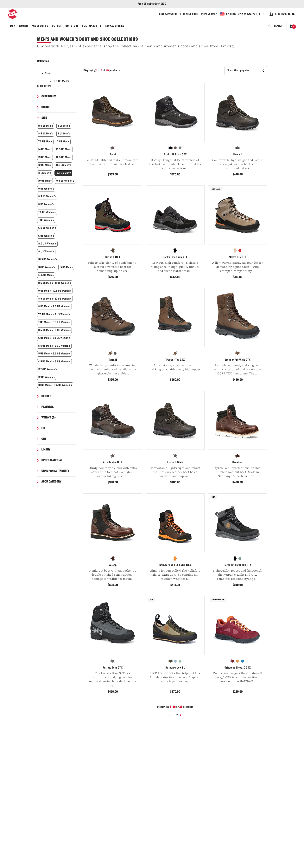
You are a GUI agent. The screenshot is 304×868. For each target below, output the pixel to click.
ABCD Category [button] (51, 482)
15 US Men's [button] (66, 267)
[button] (291, 26)
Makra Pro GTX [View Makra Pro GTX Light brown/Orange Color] (238, 257)
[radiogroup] (113, 148)
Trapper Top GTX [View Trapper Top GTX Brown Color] (175, 360)
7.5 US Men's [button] (45, 142)
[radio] (113, 148)
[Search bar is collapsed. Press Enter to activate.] (276, 26)
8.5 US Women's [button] (47, 196)
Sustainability (92, 26)
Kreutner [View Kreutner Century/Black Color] (238, 463)
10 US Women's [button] (47, 267)
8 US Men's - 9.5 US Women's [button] (55, 306)
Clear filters (44, 86)
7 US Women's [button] (46, 220)
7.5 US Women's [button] (47, 212)
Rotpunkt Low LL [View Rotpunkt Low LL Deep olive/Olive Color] (175, 668)
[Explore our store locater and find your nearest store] (209, 14)
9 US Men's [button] (64, 126)
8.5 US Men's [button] (46, 134)
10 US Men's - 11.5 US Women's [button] (55, 385)
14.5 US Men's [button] (46, 275)
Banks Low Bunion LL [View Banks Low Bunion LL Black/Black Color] (175, 257)
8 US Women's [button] (46, 204)
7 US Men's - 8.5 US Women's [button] (54, 322)
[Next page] (181, 715)
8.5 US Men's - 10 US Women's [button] (55, 299)
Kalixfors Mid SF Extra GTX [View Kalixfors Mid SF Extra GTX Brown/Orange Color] (175, 565)
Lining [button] (46, 450)
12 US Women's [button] (47, 377)
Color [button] (46, 107)
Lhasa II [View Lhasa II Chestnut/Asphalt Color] (238, 155)
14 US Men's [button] (45, 149)
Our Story (72, 26)
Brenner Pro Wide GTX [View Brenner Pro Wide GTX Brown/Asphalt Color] (237, 360)
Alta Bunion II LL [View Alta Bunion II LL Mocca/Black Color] (113, 463)
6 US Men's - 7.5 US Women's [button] (54, 338)
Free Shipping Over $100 (152, 4)
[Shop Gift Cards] (168, 14)
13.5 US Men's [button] (64, 149)
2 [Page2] (177, 716)
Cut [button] (44, 439)
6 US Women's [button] (46, 236)
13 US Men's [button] (45, 157)
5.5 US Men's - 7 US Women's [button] (54, 346)
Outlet (57, 26)
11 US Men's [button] (45, 173)
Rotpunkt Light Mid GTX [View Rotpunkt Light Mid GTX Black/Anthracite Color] (237, 565)
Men (13, 26)
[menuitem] (13, 26)
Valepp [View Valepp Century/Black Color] (113, 565)
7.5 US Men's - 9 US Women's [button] (54, 314)
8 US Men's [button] (64, 134)
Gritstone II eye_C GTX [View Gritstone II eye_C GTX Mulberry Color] (238, 668)
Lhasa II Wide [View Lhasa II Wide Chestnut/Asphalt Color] (175, 463)
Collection (43, 61)
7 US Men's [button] (63, 142)
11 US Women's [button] (46, 252)
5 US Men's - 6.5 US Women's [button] (54, 354)
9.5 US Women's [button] (65, 181)
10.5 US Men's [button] (63, 173)
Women (23, 26)
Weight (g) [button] (49, 418)
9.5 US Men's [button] (46, 126)
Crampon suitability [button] (55, 471)
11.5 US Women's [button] (47, 244)
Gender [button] (46, 396)
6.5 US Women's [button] (47, 228)
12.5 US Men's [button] (64, 157)
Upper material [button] (52, 460)
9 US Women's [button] (46, 189)
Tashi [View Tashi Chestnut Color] (113, 155)
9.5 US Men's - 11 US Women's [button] (55, 283)
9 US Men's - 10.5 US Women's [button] (55, 291)
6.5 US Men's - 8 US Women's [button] (55, 330)
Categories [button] (49, 97)
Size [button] (44, 118)
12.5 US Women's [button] (48, 369)
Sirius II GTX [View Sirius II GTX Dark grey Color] (113, 257)
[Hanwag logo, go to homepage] (12, 14)
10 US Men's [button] (45, 181)
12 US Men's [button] (45, 165)
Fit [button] (43, 428)
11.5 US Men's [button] (64, 165)
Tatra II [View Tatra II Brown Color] (113, 360)
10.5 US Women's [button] (48, 259)
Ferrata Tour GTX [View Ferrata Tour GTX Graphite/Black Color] (113, 668)
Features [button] (48, 407)
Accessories (40, 26)
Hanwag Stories (114, 26)
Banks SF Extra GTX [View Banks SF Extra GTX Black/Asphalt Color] (175, 155)
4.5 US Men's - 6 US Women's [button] (54, 362)
